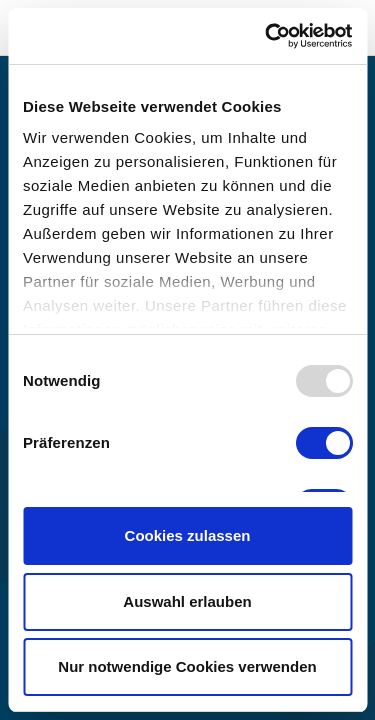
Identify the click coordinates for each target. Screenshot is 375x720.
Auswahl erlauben (187, 601)
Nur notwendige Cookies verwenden (187, 666)
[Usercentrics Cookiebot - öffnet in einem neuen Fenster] (267, 36)
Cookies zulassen (188, 535)
